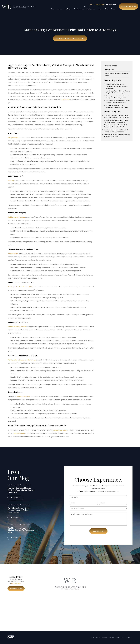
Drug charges (13, 138)
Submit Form (98, 531)
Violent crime (13, 254)
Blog (107, 9)
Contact (114, 9)
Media (100, 9)
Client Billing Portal (129, 6)
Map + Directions (16, 589)
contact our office (60, 430)
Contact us (66, 99)
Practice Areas (79, 9)
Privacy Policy (108, 637)
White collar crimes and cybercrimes (22, 360)
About (60, 9)
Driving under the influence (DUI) (20, 287)
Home (52, 9)
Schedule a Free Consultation (70, 39)
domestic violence (24, 396)
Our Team (68, 9)
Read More (15, 498)
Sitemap (129, 637)
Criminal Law (110, 70)
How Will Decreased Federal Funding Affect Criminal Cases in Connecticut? (117, 86)
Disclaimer (96, 637)
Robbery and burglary (17, 217)
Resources (120, 637)
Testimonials (91, 9)
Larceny (11, 181)
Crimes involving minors (17, 327)
